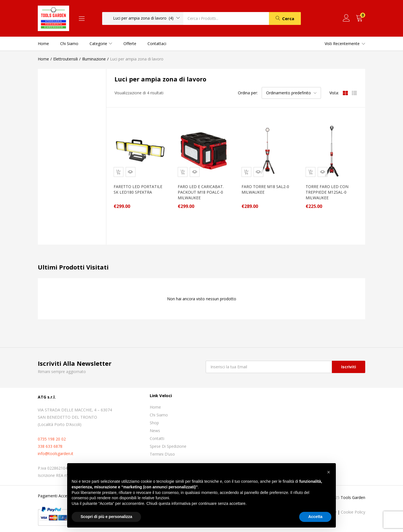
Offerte (130, 44)
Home (43, 44)
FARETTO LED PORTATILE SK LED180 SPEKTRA (137, 188)
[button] (143, 18)
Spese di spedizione (168, 442)
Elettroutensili (65, 59)
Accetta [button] (315, 517)
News (155, 427)
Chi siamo (69, 44)
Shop (154, 419)
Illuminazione (94, 59)
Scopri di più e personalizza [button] (106, 517)
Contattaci (157, 44)
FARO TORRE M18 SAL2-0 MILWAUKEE (267, 185)
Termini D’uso (162, 450)
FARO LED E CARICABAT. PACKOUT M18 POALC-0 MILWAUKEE (203, 188)
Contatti (157, 434)
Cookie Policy (353, 508)
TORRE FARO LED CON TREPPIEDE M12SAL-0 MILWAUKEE (329, 188)
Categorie (101, 44)
